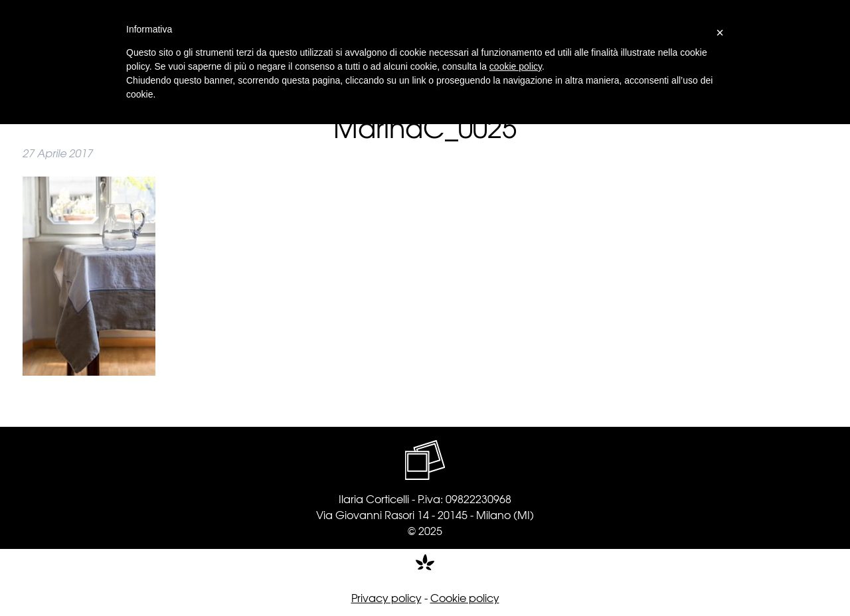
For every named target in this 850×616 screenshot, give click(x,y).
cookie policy (516, 66)
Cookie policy (465, 597)
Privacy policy (386, 597)
